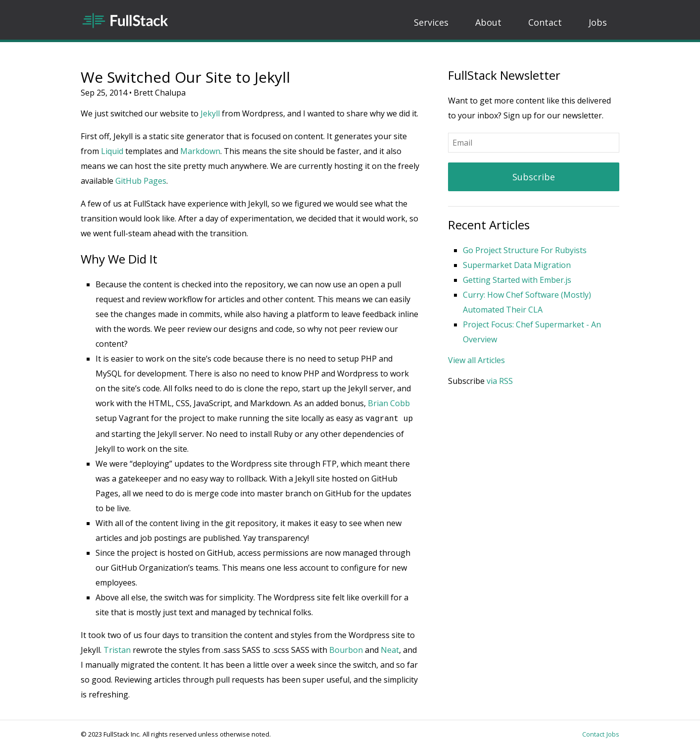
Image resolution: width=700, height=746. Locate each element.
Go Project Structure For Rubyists (525, 250)
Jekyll (210, 113)
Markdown (200, 151)
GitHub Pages (141, 181)
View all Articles (476, 360)
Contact (545, 22)
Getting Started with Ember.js (517, 280)
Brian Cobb (389, 403)
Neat (390, 649)
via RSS (500, 381)
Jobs (598, 22)
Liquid (112, 151)
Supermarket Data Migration (517, 265)
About (488, 22)
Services (431, 22)
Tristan (117, 649)
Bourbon (346, 649)
